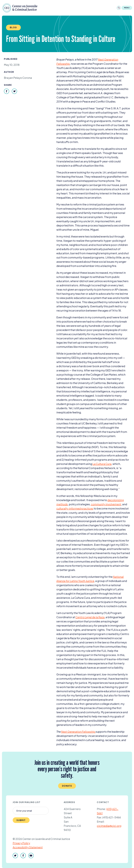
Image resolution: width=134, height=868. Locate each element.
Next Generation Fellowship (78, 732)
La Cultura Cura (102, 464)
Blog (13, 27)
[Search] (119, 8)
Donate (67, 786)
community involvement (106, 504)
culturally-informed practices (75, 508)
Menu (127, 8)
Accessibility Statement (28, 847)
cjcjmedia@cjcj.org (109, 826)
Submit (21, 820)
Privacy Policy (21, 843)
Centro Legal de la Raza (90, 617)
